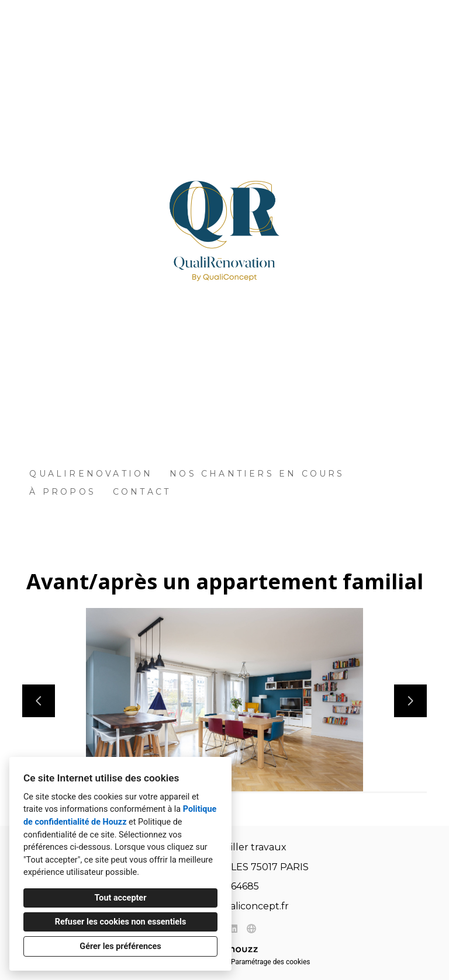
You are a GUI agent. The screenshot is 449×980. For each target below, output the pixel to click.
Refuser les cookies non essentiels (121, 922)
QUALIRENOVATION (91, 474)
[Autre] (251, 928)
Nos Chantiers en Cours (257, 474)
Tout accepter (121, 898)
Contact (142, 492)
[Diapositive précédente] (39, 701)
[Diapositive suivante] (410, 701)
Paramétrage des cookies (270, 962)
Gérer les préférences (120, 946)
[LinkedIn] (234, 928)
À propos (63, 492)
